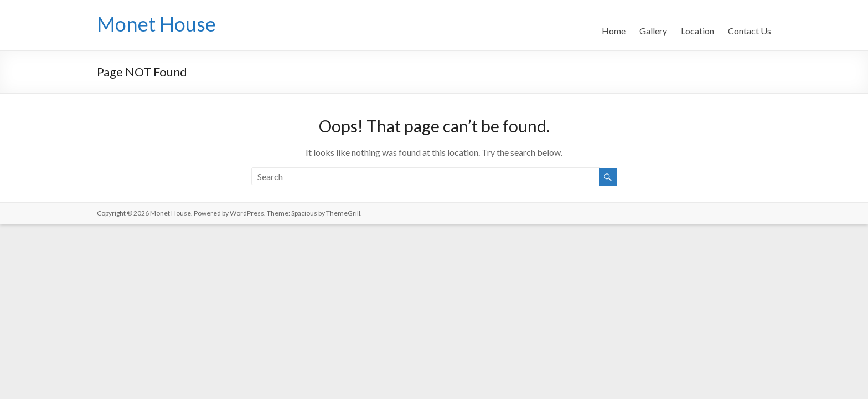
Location (697, 31)
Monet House (156, 24)
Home (614, 31)
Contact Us (750, 31)
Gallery (653, 31)
